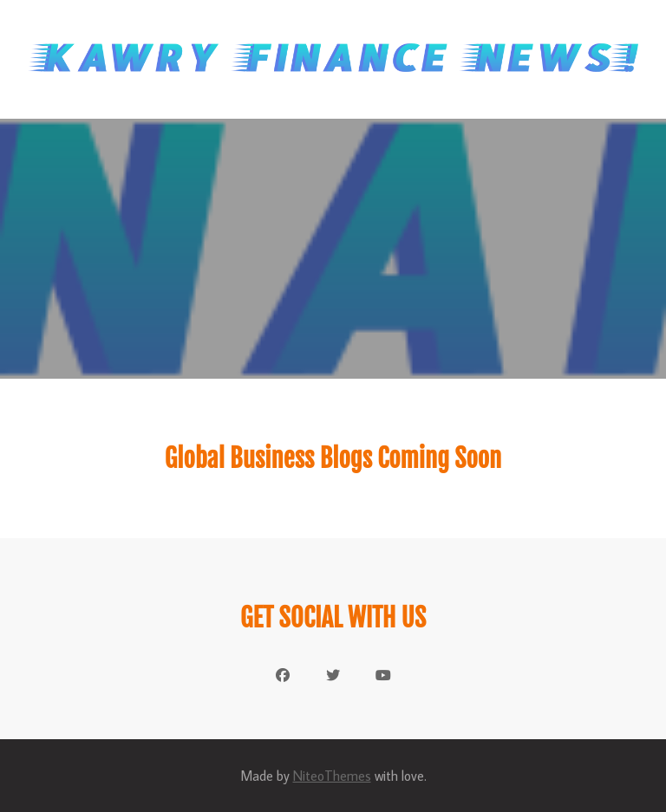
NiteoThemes (332, 776)
